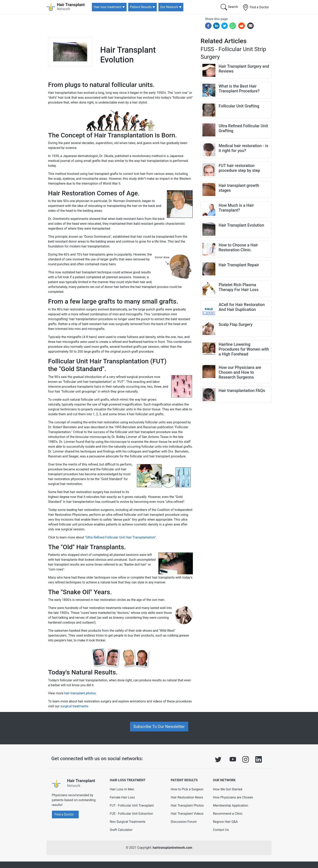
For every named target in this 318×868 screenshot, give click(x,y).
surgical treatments (74, 706)
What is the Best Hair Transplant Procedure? (239, 89)
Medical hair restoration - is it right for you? (243, 148)
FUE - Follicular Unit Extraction (131, 814)
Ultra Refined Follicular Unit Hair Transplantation (120, 537)
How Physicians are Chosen (233, 797)
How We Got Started (228, 789)
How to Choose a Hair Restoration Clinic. (238, 247)
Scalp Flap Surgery (236, 324)
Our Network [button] (169, 7)
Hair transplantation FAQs (242, 391)
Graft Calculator (121, 830)
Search (229, 7)
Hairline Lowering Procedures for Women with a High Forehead (244, 349)
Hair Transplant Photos (187, 805)
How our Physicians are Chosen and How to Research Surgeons (240, 372)
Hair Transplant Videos (187, 814)
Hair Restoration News (187, 797)
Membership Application (231, 805)
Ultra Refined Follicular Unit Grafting (243, 128)
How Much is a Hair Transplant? (236, 208)
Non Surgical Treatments (128, 822)
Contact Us (221, 830)
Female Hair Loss (122, 797)
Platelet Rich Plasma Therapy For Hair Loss (238, 287)
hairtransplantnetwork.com (172, 848)
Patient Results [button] (141, 7)
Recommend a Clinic (228, 814)
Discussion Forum (184, 822)
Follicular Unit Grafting (239, 106)
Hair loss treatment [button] (107, 7)
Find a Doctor (256, 7)
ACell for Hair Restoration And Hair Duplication (242, 307)
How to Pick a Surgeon (187, 789)
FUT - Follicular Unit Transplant (132, 805)
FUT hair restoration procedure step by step (239, 168)
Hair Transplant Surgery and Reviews (244, 69)
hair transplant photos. (80, 693)
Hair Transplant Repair (239, 265)
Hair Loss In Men (122, 789)
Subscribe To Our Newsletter (159, 727)
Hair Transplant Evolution (241, 225)
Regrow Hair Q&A (225, 822)
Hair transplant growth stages (239, 188)
